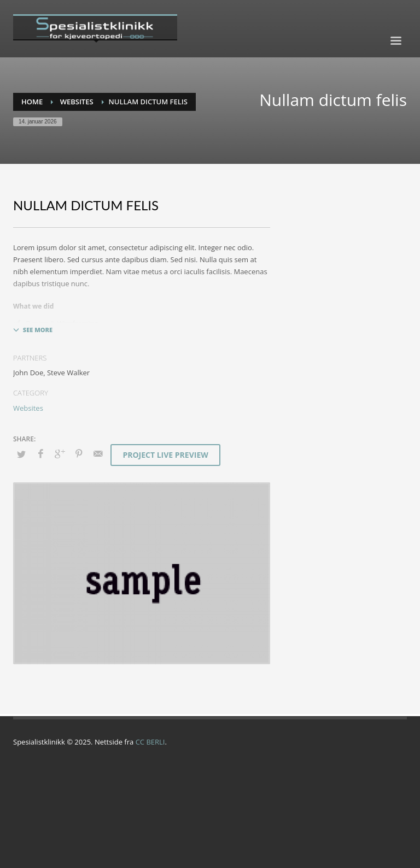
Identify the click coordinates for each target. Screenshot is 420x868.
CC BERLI (150, 742)
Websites (28, 408)
